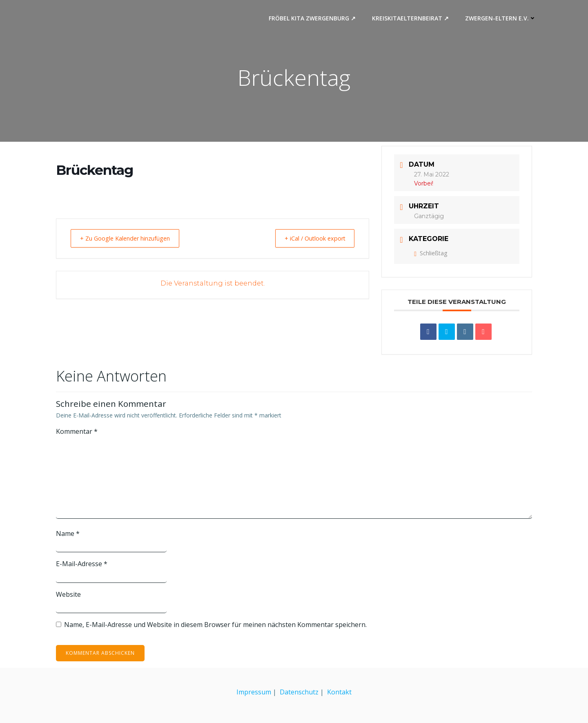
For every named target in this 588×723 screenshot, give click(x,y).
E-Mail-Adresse (82, 564)
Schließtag (431, 253)
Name (68, 534)
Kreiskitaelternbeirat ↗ (412, 19)
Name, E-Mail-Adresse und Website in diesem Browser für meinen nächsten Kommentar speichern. (215, 625)
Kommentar (77, 432)
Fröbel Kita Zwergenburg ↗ (313, 19)
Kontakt (339, 692)
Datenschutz (299, 692)
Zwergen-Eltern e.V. (502, 19)
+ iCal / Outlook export (311, 239)
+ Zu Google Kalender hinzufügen (129, 239)
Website (68, 595)
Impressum (254, 692)
